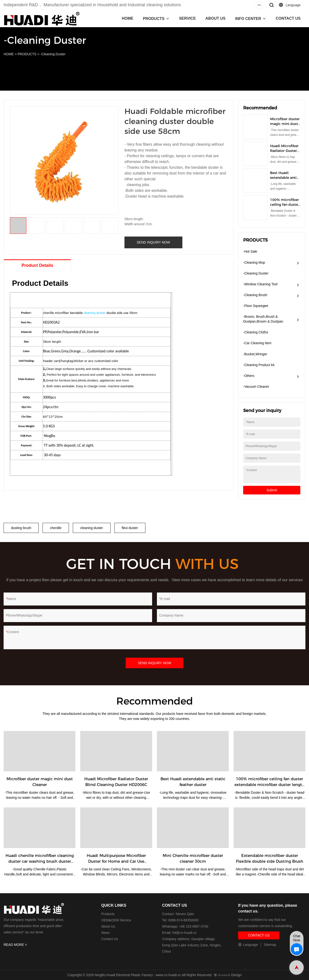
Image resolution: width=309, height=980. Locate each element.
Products (108, 914)
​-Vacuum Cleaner (256, 387)
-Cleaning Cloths (256, 332)
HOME (128, 18)
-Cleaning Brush (255, 295)
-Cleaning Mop (254, 262)
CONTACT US (288, 18)
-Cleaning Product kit (259, 365)
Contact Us (109, 939)
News (105, 933)
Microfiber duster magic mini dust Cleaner (285, 124)
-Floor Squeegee (256, 306)
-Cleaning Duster (53, 54)
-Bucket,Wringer (255, 354)
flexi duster (130, 528)
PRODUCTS (154, 19)
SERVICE (187, 18)
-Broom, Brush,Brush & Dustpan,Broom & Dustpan (263, 319)
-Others (249, 376)
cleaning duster (95, 313)
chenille (56, 528)
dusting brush (21, 528)
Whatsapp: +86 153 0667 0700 (185, 926)
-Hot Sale (250, 251)
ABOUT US (216, 18)
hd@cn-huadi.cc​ (184, 933)
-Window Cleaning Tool (260, 284)
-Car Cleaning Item (257, 343)
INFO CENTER (248, 19)
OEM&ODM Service (116, 920)
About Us (108, 926)
